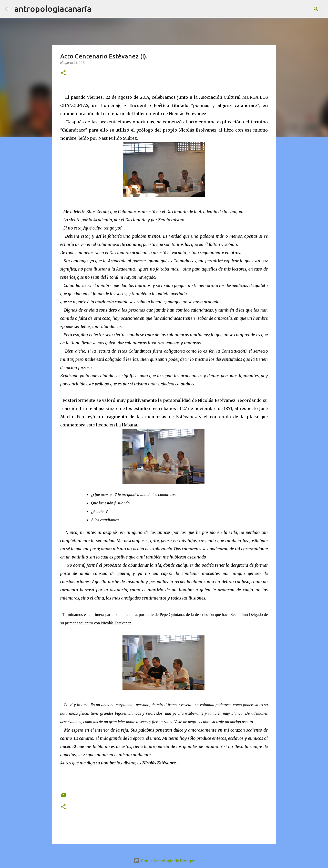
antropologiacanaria (53, 9)
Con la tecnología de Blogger (164, 861)
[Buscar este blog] (297, 9)
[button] (63, 73)
